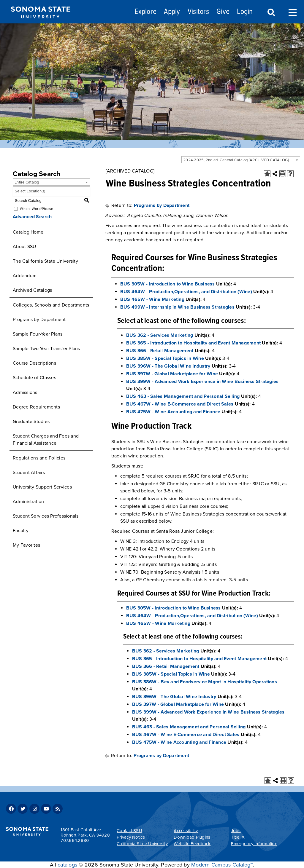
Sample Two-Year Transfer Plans (46, 349)
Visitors (198, 12)
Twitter (23, 809)
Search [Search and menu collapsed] (271, 13)
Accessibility (186, 831)
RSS (58, 809)
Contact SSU (129, 831)
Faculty (21, 531)
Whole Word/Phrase (37, 209)
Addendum (25, 276)
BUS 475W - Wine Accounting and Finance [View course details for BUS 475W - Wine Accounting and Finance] (173, 412)
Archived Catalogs (32, 290)
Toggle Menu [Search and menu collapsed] (293, 12)
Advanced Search (32, 217)
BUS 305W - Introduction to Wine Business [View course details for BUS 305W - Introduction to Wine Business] (168, 284)
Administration (28, 502)
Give (223, 12)
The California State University (45, 261)
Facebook (11, 809)
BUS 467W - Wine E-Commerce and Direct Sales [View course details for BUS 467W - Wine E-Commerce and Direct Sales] (180, 404)
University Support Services (42, 487)
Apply (172, 12)
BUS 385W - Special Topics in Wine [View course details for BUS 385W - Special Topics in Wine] (165, 358)
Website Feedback (192, 844)
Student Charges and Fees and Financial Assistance (46, 440)
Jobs (236, 831)
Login (245, 12)
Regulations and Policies (39, 458)
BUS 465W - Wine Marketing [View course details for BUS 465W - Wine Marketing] (152, 299)
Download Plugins (192, 837)
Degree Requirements (36, 407)
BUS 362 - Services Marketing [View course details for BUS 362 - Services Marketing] (160, 335)
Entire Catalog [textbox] (27, 182)
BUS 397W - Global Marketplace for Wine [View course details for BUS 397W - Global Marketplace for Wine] (172, 374)
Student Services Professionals (46, 516)
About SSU (24, 247)
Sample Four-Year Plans (38, 334)
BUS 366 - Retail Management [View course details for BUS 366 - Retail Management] (160, 351)
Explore (145, 12)
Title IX (238, 837)
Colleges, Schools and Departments (51, 305)
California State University (142, 844)
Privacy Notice (131, 837)
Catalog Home (28, 232)
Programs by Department (39, 320)
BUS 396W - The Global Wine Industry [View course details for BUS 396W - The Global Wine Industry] (168, 366)
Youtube (46, 809)
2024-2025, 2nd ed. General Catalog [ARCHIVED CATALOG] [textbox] (236, 160)
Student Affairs (29, 473)
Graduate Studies (31, 422)
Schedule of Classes (34, 378)
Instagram (34, 809)
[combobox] (241, 160)
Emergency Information (254, 844)
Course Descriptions (34, 363)
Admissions (25, 392)
